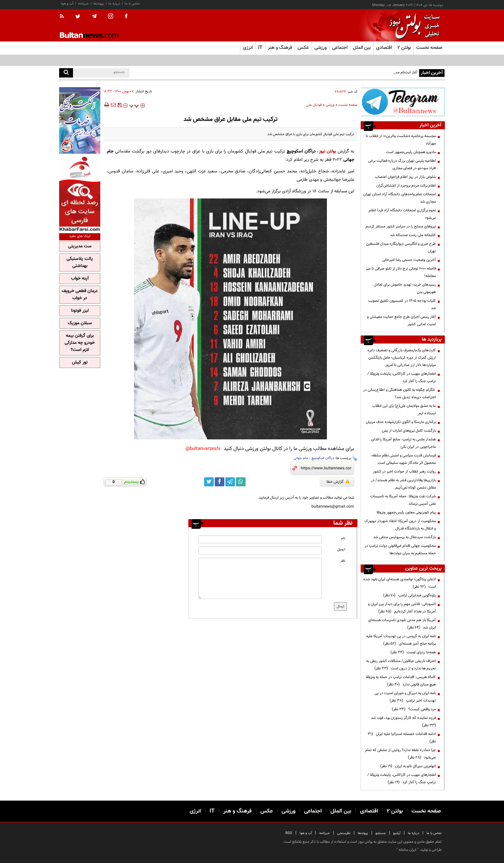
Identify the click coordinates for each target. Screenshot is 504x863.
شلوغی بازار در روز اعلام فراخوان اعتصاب (405, 177)
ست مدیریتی (80, 246)
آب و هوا (67, 4)
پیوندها (99, 4)
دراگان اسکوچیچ (323, 458)
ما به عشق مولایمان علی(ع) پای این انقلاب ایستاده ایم (404, 410)
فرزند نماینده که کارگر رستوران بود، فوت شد (402, 722)
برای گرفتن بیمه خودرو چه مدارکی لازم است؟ (80, 343)
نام (343, 538)
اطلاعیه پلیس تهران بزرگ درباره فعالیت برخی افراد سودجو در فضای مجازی (402, 165)
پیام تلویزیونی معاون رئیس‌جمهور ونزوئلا (406, 512)
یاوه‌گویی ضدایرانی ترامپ (410, 595)
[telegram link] (230, 482)
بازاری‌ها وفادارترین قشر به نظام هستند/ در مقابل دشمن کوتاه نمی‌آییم (403, 484)
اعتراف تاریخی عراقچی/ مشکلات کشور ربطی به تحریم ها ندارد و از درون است (401, 665)
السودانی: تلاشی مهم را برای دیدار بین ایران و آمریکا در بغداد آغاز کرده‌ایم (402, 608)
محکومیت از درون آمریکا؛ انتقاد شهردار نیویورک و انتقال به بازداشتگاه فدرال (400, 525)
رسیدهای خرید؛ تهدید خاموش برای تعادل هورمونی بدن (405, 288)
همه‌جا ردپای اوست (413, 652)
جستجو (381, 833)
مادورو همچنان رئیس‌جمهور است (411, 152)
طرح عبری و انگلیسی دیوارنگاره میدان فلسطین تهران (401, 248)
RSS (289, 833)
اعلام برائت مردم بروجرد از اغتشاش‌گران (406, 186)
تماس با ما (132, 4)
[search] (66, 73)
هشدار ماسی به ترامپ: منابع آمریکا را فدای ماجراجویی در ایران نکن (404, 443)
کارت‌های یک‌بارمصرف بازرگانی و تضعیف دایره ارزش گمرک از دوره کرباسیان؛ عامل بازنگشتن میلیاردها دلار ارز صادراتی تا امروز (402, 358)
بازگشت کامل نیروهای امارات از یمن (409, 431)
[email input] (260, 551)
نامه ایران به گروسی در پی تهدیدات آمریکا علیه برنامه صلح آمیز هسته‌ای (401, 640)
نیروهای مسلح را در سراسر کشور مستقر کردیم (401, 226)
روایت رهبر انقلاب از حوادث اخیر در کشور (404, 472)
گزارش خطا (338, 482)
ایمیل (341, 550)
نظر (343, 561)
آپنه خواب (80, 279)
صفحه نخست (429, 48)
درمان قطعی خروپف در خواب (80, 295)
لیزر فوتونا (80, 311)
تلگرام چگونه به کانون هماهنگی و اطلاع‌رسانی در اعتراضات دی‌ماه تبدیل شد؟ (400, 394)
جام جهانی (301, 458)
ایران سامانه (407, 850)
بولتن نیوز (328, 151)
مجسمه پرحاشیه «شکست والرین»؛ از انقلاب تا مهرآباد (401, 140)
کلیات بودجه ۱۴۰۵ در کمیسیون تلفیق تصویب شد (402, 304)
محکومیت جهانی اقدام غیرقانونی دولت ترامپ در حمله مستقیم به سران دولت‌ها (400, 550)
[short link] (326, 468)
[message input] (260, 578)
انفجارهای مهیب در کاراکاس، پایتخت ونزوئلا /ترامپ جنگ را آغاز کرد (402, 377)
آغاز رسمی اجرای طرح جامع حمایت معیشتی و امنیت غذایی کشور (401, 321)
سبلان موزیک (80, 323)
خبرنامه (83, 4)
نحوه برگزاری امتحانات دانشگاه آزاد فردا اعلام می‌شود (402, 214)
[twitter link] (209, 482)
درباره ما (114, 4)
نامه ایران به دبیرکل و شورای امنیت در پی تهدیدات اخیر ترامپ (405, 697)
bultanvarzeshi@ (203, 449)
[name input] (260, 539)
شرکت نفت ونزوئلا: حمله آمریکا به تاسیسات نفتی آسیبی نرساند (403, 500)
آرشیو (397, 833)
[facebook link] (220, 482)
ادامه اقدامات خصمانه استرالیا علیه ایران (402, 738)
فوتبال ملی (314, 105)
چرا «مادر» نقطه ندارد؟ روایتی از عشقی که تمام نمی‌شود (401, 754)
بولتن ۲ (404, 48)
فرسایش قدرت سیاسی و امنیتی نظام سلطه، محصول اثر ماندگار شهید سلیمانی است (403, 459)
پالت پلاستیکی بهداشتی (80, 262)
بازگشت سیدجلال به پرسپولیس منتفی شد (405, 537)
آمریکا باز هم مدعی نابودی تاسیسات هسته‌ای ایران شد (402, 624)
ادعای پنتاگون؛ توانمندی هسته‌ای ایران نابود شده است (400, 583)
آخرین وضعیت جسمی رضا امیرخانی (409, 260)
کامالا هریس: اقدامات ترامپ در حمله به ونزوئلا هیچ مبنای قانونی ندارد (401, 681)
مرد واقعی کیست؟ (414, 709)
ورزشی (330, 105)
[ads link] (403, 102)
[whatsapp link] (241, 482)
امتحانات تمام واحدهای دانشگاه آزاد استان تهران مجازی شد (400, 198)
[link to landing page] (413, 26)
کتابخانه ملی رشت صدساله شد (413, 235)
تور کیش (80, 363)
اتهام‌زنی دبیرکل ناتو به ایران (408, 766)
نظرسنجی (344, 833)
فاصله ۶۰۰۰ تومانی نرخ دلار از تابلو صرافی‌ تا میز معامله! (401, 272)
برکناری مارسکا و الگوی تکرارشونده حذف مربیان (401, 422)
